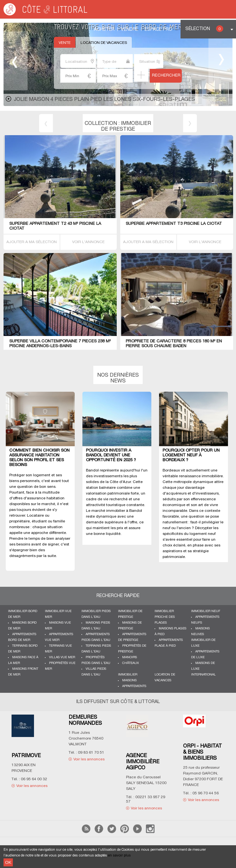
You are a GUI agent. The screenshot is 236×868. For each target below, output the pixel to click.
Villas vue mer (62, 657)
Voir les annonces (32, 786)
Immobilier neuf (206, 611)
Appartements (134, 686)
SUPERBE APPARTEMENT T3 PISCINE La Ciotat (174, 224)
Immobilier (128, 675)
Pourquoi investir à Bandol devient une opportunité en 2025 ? (111, 455)
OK (8, 862)
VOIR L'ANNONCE (88, 242)
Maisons (129, 680)
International (203, 675)
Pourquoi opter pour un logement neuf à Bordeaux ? (191, 455)
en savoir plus (119, 856)
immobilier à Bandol (124, 511)
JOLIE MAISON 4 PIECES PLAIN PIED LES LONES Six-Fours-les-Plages (104, 100)
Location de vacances (104, 43)
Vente (65, 43)
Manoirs (130, 657)
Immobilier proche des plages (165, 617)
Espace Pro (158, 30)
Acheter (104, 30)
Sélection (204, 29)
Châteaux (131, 663)
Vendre (130, 30)
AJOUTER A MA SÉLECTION (32, 242)
